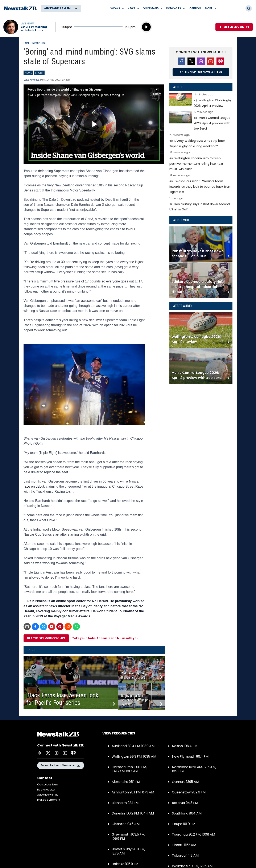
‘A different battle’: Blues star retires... (133, 675)
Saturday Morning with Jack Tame (34, 29)
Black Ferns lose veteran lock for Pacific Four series (62, 699)
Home (27, 43)
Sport (44, 43)
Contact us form (48, 784)
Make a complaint (49, 800)
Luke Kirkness (31, 80)
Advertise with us (48, 795)
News (35, 43)
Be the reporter (46, 790)
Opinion (195, 8)
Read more (201, 101)
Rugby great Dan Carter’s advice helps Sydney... (135, 700)
